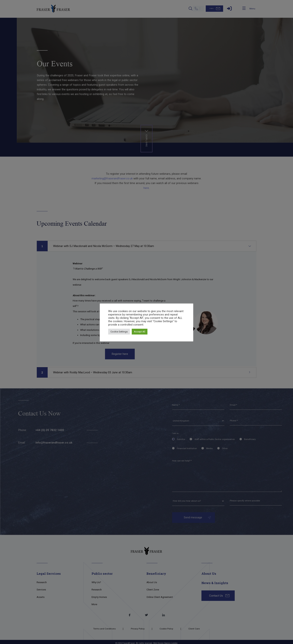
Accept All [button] (140, 332)
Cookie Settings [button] (119, 332)
